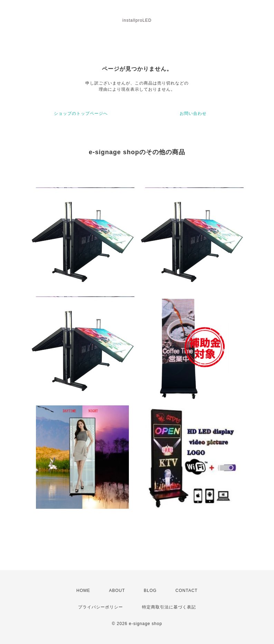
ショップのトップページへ (81, 113)
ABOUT (117, 591)
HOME (83, 591)
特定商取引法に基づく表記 (169, 607)
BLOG (150, 591)
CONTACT (187, 591)
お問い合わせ (193, 113)
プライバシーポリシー (101, 607)
